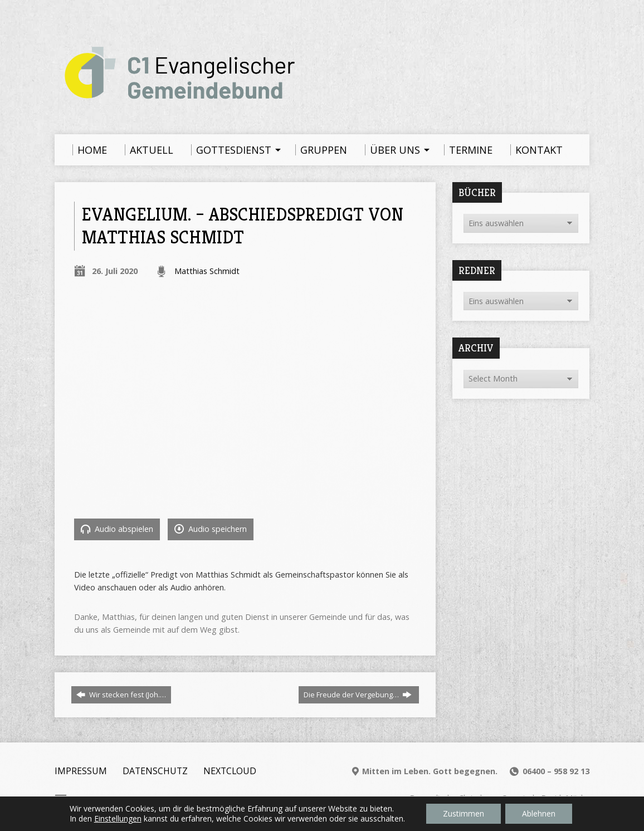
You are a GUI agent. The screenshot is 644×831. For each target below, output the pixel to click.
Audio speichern (211, 529)
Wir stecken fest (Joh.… (121, 695)
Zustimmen (464, 813)
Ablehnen (539, 813)
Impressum (81, 771)
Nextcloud (230, 771)
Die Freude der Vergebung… (358, 695)
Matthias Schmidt (207, 271)
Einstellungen (118, 819)
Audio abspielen (117, 529)
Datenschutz (155, 771)
